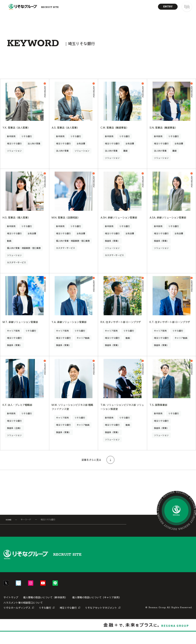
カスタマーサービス (16, 269)
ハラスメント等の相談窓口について (23, 615)
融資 (126, 156)
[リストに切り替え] (176, 76)
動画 (9, 247)
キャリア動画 (83, 345)
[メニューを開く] (187, 7)
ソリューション (14, 156)
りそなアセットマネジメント (101, 620)
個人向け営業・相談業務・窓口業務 (24, 254)
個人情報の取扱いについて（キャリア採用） (97, 610)
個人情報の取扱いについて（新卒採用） (45, 610)
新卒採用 (11, 142)
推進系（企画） (14, 440)
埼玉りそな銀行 (14, 149)
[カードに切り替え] (163, 76)
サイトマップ (11, 610)
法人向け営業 (34, 149)
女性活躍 (81, 149)
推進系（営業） (112, 247)
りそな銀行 (27, 142)
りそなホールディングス (17, 620)
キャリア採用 (13, 338)
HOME (8, 532)
